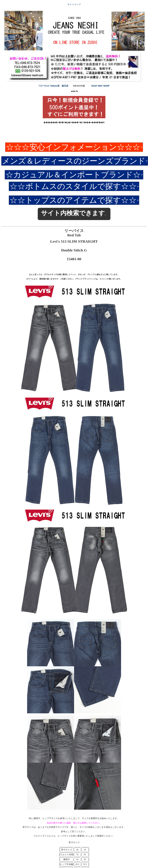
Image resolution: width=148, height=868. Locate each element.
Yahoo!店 (55, 86)
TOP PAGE (44, 86)
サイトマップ (74, 4)
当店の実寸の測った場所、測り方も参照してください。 (74, 823)
